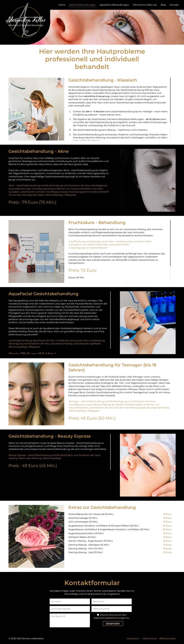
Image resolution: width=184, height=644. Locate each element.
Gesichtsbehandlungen (82, 5)
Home (62, 5)
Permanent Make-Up (145, 5)
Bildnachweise (167, 638)
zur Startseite (25, 20)
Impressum (133, 638)
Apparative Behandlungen (114, 5)
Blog (163, 5)
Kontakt (174, 5)
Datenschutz (149, 638)
